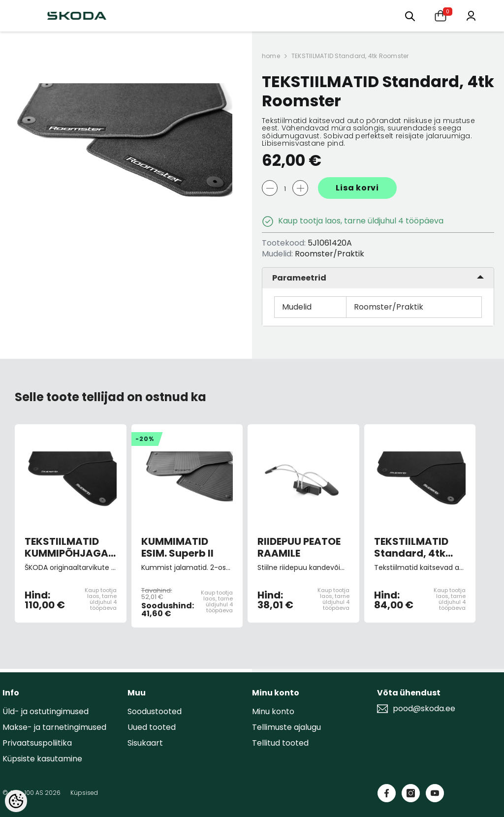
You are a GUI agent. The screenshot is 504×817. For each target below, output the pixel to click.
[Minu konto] (471, 15)
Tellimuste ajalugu (286, 727)
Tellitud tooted (280, 743)
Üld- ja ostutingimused (46, 711)
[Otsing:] (410, 16)
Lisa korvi (357, 188)
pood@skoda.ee (424, 709)
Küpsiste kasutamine (42, 759)
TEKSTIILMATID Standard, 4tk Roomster (350, 56)
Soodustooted (155, 711)
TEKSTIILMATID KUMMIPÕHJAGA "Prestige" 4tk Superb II (66, 547)
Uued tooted (152, 727)
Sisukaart (145, 743)
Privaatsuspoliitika (37, 743)
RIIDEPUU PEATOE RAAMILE (299, 547)
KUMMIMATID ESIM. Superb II (177, 547)
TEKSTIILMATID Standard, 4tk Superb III (411, 547)
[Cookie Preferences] (16, 801)
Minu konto (273, 711)
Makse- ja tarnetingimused (54, 727)
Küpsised (84, 793)
